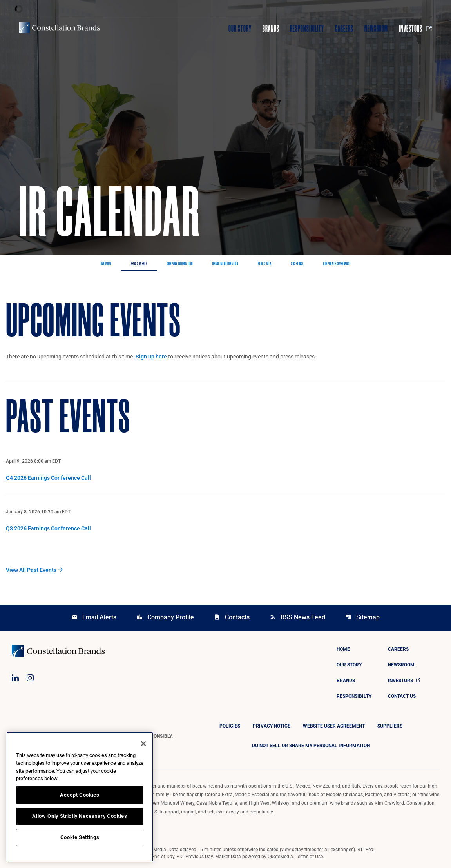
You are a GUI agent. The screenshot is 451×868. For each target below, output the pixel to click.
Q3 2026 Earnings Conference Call (48, 528)
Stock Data (265, 264)
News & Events (139, 264)
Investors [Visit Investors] (416, 29)
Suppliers (390, 726)
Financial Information (225, 264)
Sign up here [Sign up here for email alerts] (151, 357)
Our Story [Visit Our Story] (240, 29)
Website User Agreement (334, 726)
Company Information (180, 264)
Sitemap (362, 617)
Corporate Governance (337, 264)
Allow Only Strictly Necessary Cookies (80, 816)
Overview (106, 264)
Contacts (232, 617)
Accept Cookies (80, 795)
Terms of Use (309, 857)
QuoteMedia (153, 850)
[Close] (143, 744)
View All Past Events (31, 570)
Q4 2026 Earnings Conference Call (48, 478)
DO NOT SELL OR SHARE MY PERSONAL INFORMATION (311, 746)
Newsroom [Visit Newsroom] (376, 29)
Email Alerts (94, 617)
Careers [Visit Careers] (344, 29)
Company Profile (165, 617)
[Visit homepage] (59, 28)
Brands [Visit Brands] (271, 29)
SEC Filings (297, 264)
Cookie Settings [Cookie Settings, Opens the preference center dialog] (80, 837)
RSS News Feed (297, 617)
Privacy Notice (272, 726)
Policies (230, 726)
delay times (304, 850)
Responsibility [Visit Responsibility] (307, 29)
